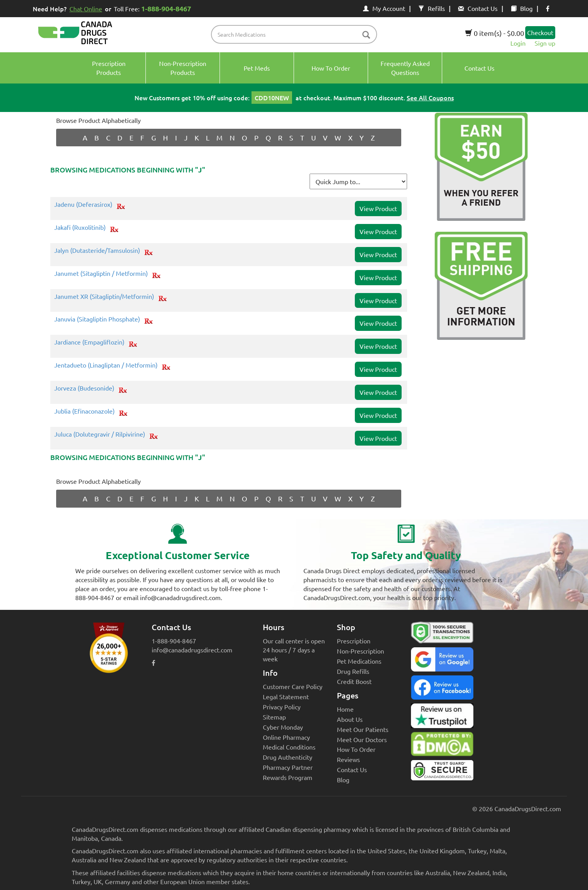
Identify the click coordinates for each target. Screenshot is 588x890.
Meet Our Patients (363, 729)
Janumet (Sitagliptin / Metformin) (101, 274)
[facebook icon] (548, 8)
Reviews (348, 759)
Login (518, 43)
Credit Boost (354, 681)
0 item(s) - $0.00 (495, 33)
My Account (384, 8)
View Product (378, 208)
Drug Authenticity (288, 757)
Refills (432, 8)
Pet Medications (359, 661)
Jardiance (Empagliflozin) (89, 342)
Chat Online (86, 9)
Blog (522, 8)
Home (345, 709)
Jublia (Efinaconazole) (84, 411)
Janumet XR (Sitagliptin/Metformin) (104, 297)
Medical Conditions (289, 747)
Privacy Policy (282, 707)
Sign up (545, 43)
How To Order (356, 749)
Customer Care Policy (293, 686)
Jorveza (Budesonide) (84, 388)
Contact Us (478, 8)
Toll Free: (154, 8)
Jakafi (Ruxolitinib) (80, 227)
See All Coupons (430, 98)
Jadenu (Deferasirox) (83, 204)
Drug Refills (353, 671)
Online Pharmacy (286, 737)
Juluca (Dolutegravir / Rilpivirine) (100, 434)
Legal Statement (286, 696)
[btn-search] (366, 35)
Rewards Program (288, 777)
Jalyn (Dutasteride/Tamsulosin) (97, 250)
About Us (350, 719)
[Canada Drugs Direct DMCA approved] (442, 746)
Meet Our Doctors (362, 739)
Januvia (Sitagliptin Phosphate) (97, 319)
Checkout (540, 32)
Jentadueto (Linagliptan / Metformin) (106, 365)
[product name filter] (296, 34)
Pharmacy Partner (288, 767)
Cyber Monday (283, 727)
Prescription (354, 641)
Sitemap (274, 717)
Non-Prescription (360, 651)
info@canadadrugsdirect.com (192, 650)
